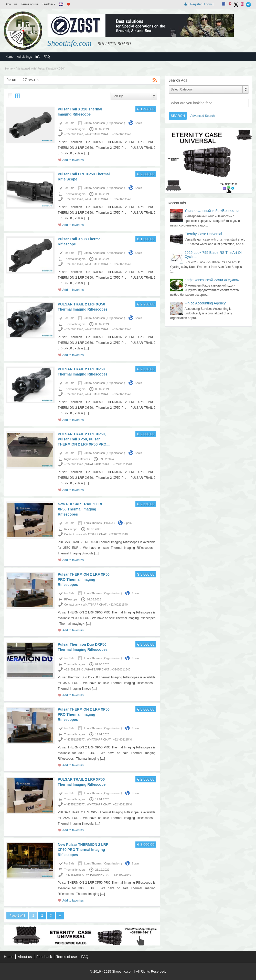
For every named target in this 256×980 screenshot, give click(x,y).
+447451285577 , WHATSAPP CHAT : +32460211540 (98, 739)
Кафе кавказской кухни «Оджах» (212, 280)
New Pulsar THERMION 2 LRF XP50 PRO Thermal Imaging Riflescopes (83, 850)
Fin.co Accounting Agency (205, 303)
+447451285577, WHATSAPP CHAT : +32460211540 (98, 875)
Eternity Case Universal (203, 234)
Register (196, 4)
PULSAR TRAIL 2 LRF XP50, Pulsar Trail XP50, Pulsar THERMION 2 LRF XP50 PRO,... (84, 439)
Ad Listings (24, 57)
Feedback (49, 4)
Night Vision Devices (77, 459)
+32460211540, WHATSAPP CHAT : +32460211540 (98, 134)
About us (11, 4)
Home (9, 57)
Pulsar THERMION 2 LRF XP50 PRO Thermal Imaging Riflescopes (84, 579)
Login (208, 4)
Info (38, 57)
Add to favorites (73, 160)
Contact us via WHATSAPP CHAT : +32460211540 (96, 534)
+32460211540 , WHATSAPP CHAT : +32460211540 (98, 464)
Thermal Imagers (75, 129)
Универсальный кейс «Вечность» (212, 211)
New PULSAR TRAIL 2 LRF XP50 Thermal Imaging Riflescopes (81, 509)
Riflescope (71, 529)
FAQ (47, 57)
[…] (86, 153)
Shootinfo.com (70, 43)
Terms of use (30, 4)
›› (60, 916)
